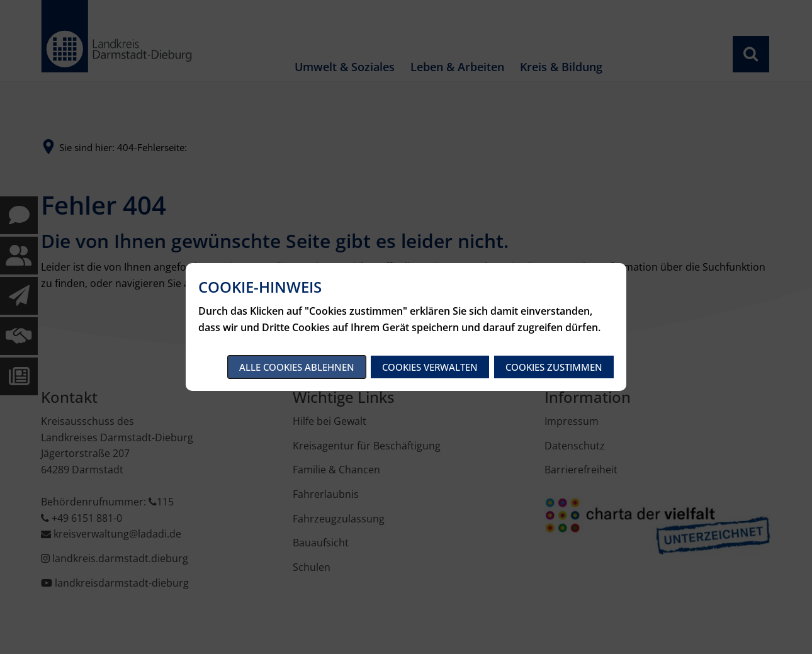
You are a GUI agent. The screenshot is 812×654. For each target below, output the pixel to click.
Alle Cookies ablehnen (297, 367)
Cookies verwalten (430, 367)
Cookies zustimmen (554, 367)
